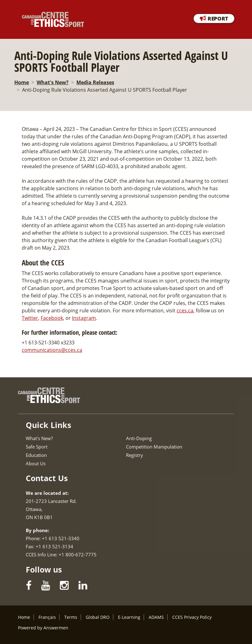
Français (47, 617)
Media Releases (95, 82)
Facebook (52, 318)
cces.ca (185, 310)
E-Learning (129, 617)
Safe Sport (37, 447)
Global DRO (98, 617)
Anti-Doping (139, 438)
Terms (71, 617)
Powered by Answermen (43, 628)
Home (22, 82)
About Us (36, 463)
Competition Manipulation (154, 447)
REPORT (218, 18)
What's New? (53, 82)
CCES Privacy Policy (192, 617)
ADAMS (156, 617)
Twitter (30, 318)
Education (36, 455)
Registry (135, 455)
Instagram (84, 318)
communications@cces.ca (52, 350)
